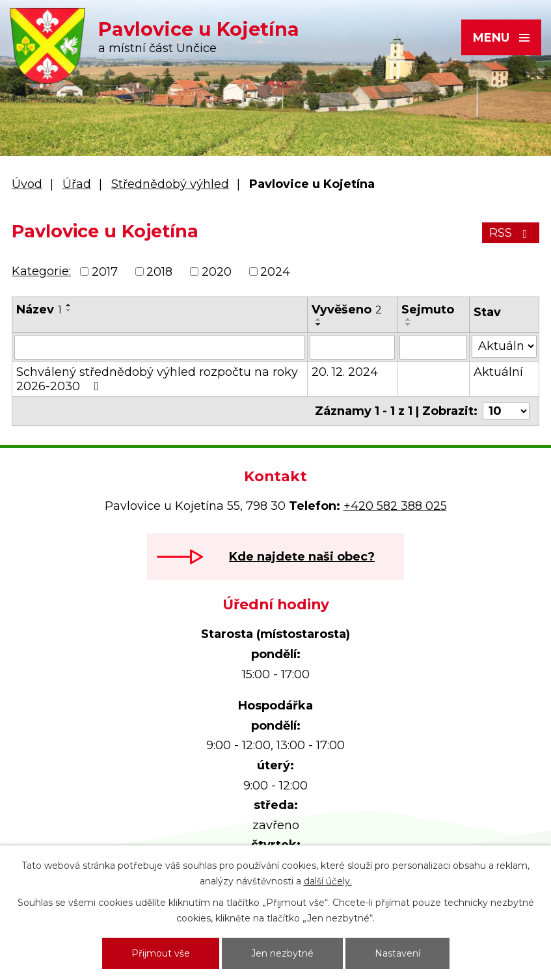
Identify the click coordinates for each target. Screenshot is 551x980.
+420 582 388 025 (395, 506)
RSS (511, 233)
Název (39, 310)
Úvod (27, 184)
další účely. (328, 881)
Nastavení (397, 953)
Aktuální (498, 372)
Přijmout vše (161, 953)
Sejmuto (428, 310)
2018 (159, 272)
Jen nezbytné (282, 953)
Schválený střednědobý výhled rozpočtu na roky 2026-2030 (157, 379)
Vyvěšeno (347, 310)
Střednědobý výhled (170, 184)
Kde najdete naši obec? (302, 557)
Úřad (77, 184)
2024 (275, 272)
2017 (105, 272)
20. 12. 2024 (345, 372)
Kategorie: (41, 271)
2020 (217, 272)
